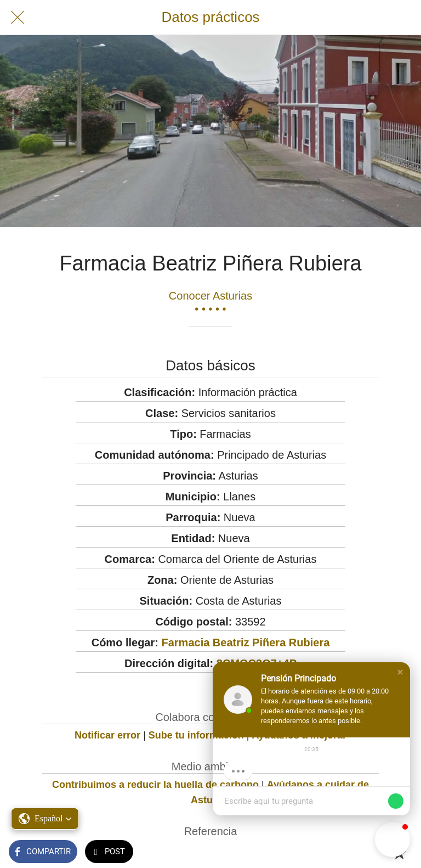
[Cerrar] (18, 18)
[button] (400, 672)
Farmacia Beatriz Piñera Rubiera (245, 642)
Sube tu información (196, 735)
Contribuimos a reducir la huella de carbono (155, 785)
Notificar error (107, 735)
